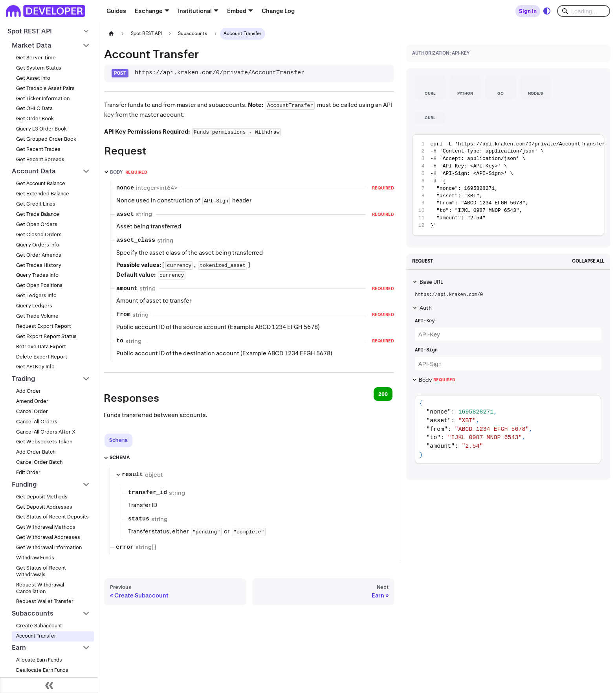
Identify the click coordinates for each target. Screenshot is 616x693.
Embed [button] (237, 11)
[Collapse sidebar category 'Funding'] (86, 484)
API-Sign (426, 350)
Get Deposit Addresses (44, 507)
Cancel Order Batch (39, 462)
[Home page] (111, 34)
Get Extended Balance (43, 194)
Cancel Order (32, 411)
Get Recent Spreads (40, 159)
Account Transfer (36, 636)
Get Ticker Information (43, 98)
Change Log (278, 11)
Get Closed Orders (39, 234)
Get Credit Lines (36, 204)
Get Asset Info (33, 78)
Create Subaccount (39, 626)
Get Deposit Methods (42, 497)
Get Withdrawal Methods (46, 527)
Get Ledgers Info (36, 295)
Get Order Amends (39, 255)
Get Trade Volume (37, 316)
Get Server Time (36, 58)
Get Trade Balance (38, 214)
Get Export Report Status (46, 336)
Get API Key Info (35, 367)
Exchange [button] (149, 11)
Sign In (528, 11)
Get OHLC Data (34, 108)
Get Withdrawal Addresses (48, 537)
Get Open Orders (37, 224)
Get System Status (39, 68)
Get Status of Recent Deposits (52, 517)
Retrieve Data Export (41, 346)
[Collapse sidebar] (49, 685)
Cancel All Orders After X (46, 432)
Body (437, 380)
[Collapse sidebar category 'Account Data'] (86, 171)
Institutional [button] (195, 11)
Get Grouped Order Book (46, 139)
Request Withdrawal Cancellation (40, 588)
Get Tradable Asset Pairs (45, 88)
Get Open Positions (39, 285)
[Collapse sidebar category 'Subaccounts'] (86, 613)
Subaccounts (33, 613)
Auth (426, 308)
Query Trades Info (37, 275)
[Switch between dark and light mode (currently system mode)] (547, 11)
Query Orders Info (38, 245)
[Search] (584, 11)
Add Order (28, 391)
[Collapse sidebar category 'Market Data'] (86, 45)
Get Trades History (39, 265)
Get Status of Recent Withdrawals (41, 571)
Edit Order (28, 472)
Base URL (431, 282)
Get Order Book (35, 119)
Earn (19, 647)
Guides (116, 11)
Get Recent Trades (38, 149)
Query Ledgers (34, 306)
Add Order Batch (36, 452)
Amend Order (32, 401)
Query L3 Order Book (41, 129)
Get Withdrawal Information (49, 547)
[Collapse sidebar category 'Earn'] (86, 648)
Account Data (34, 171)
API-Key (425, 321)
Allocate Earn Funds (39, 660)
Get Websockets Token (44, 442)
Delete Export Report (42, 357)
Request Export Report (44, 326)
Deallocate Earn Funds (42, 670)
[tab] (118, 440)
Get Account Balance (41, 183)
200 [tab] (383, 394)
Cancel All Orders (37, 422)
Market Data (32, 45)
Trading (24, 379)
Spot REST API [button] (30, 31)
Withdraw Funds (35, 558)
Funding (24, 484)
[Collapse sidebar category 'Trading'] (86, 379)
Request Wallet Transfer (45, 601)
